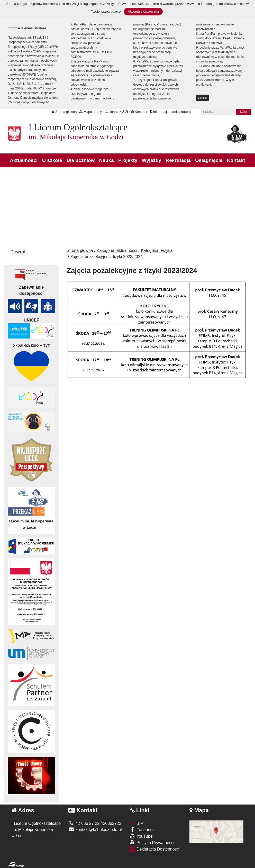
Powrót (18, 252)
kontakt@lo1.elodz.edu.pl (95, 830)
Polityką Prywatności (121, 4)
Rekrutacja (178, 160)
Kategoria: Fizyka (157, 250)
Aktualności (24, 160)
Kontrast (139, 112)
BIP (136, 823)
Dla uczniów (81, 160)
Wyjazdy (152, 160)
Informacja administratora (170, 112)
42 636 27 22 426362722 (95, 823)
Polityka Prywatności (152, 842)
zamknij (203, 98)
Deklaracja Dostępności (155, 849)
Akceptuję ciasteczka (143, 11)
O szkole (52, 160)
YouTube (141, 836)
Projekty (128, 160)
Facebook (142, 830)
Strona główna (64, 112)
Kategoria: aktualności (117, 250)
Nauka (107, 160)
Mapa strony (90, 112)
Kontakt (236, 160)
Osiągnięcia (209, 160)
